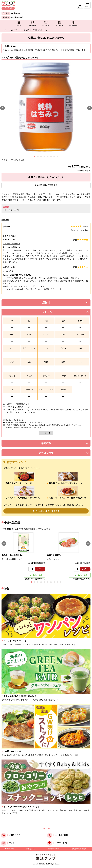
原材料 (52, 303)
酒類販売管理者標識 (79, 849)
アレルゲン (49, 313)
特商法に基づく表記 (53, 849)
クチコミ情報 (50, 453)
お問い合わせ (30, 849)
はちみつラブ (8, 271)
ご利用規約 (10, 849)
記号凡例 (5, 220)
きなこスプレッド (15, 30)
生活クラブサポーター (12, 244)
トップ (4, 30)
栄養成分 (51, 444)
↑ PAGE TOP (46, 828)
